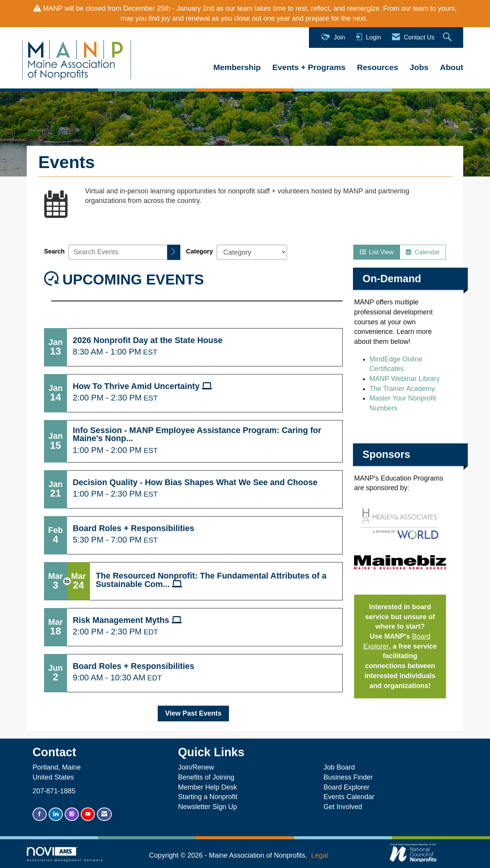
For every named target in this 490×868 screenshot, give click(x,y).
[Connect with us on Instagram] (72, 814)
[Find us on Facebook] (40, 814)
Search (54, 251)
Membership (237, 67)
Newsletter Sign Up (207, 807)
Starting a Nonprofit (208, 797)
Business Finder (350, 777)
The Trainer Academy (402, 389)
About (452, 67)
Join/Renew (196, 767)
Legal (320, 855)
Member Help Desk (207, 787)
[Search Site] (448, 37)
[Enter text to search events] (118, 252)
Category (199, 251)
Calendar (423, 252)
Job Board (341, 767)
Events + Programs (309, 67)
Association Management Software (65, 854)
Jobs (419, 67)
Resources (377, 67)
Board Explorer (346, 787)
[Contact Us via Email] (104, 814)
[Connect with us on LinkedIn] (56, 814)
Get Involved (343, 807)
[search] (174, 252)
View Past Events (193, 713)
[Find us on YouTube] (88, 814)
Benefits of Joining (206, 777)
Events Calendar (349, 797)
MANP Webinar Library (404, 379)
